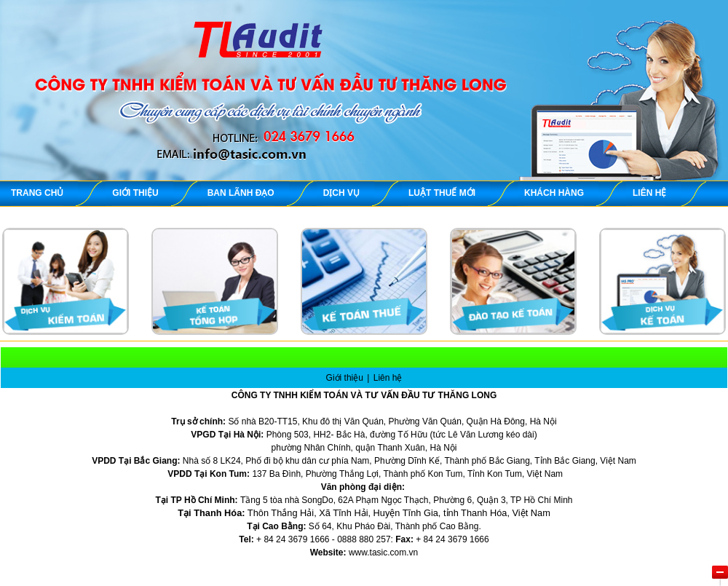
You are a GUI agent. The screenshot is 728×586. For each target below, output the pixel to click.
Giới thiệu (346, 378)
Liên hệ (388, 378)
